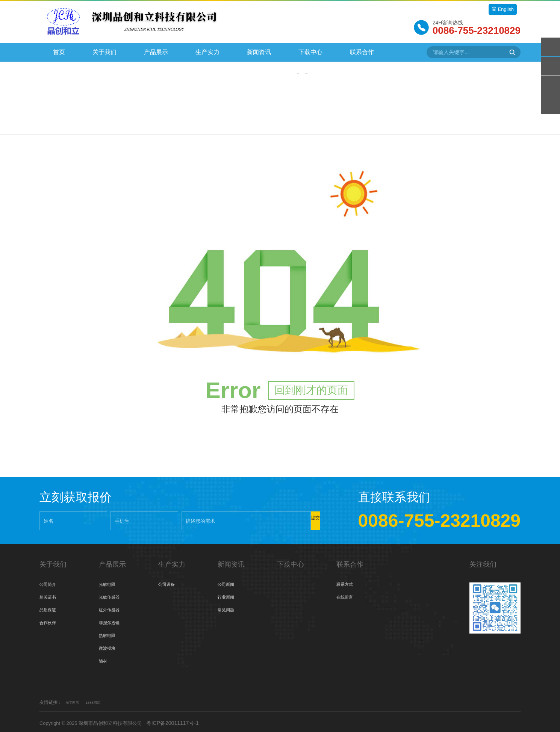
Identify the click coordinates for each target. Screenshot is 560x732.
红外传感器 (112, 607)
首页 (59, 52)
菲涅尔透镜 (112, 620)
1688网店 (100, 700)
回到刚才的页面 (311, 388)
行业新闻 (228, 594)
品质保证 (50, 607)
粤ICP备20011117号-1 (181, 720)
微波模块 (109, 646)
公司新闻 (228, 582)
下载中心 (310, 52)
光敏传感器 (112, 594)
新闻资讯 (259, 52)
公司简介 (50, 582)
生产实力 (207, 52)
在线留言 (347, 594)
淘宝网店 (74, 700)
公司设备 (169, 582)
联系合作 (362, 52)
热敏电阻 (109, 633)
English (502, 9)
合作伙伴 (50, 620)
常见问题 (228, 607)
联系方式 (347, 582)
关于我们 (104, 52)
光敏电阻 (109, 582)
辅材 (104, 658)
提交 (297, 518)
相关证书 (50, 594)
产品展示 (156, 52)
